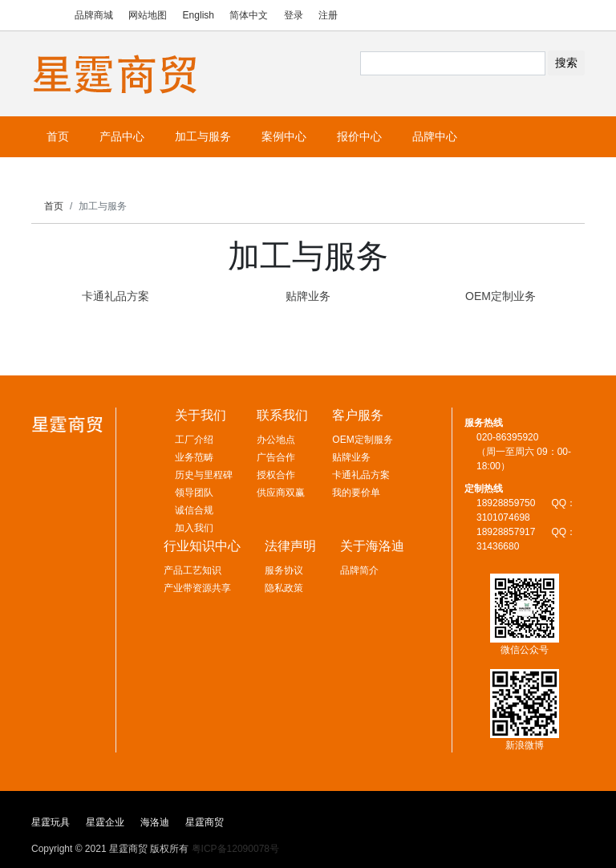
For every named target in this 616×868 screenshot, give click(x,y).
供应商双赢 (281, 493)
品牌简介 (359, 570)
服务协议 (284, 570)
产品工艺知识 (192, 570)
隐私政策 (284, 588)
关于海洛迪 (372, 546)
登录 (294, 15)
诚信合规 (194, 510)
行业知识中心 (202, 546)
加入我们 (194, 528)
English (199, 15)
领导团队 (194, 493)
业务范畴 (194, 457)
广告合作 (276, 457)
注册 (328, 15)
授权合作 (276, 475)
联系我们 (282, 415)
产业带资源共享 (197, 588)
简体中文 (249, 15)
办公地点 (276, 440)
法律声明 (290, 546)
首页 (54, 206)
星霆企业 (105, 822)
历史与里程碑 (204, 475)
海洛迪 (155, 822)
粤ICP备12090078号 (235, 849)
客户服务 (358, 415)
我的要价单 (356, 493)
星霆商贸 (205, 822)
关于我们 (201, 415)
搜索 (566, 63)
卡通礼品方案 (361, 475)
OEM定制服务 (362, 440)
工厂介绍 (194, 440)
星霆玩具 (51, 822)
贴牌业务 (351, 457)
